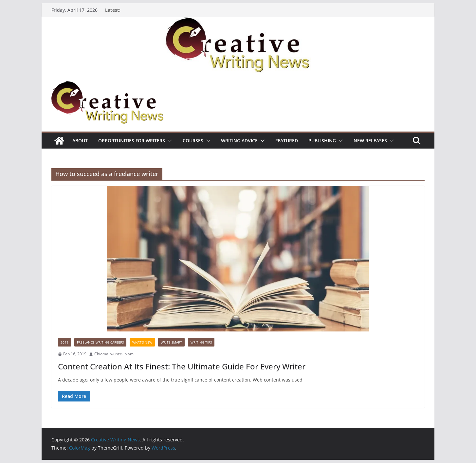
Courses (193, 141)
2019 (64, 342)
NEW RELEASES (370, 141)
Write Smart (171, 342)
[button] (169, 141)
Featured (287, 141)
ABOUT (80, 141)
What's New (142, 342)
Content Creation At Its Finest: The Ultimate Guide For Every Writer (182, 366)
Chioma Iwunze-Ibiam (114, 354)
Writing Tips (201, 342)
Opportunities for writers (132, 141)
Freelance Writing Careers (100, 342)
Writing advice (239, 141)
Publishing (322, 141)
